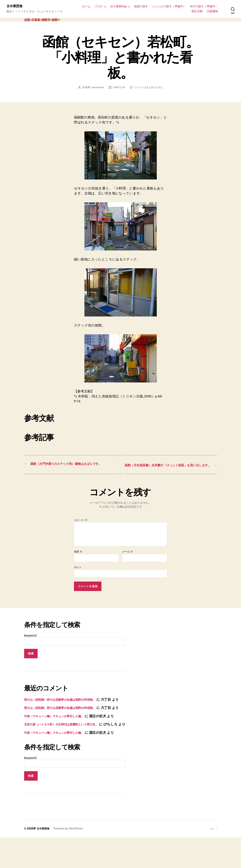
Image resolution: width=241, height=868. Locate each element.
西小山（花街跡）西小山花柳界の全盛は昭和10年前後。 (66, 704)
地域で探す (141, 7)
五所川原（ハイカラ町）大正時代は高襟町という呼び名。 (68, 744)
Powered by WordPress (70, 859)
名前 (78, 557)
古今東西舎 (16, 6)
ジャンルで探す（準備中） (169, 7)
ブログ (99, 7)
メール (128, 557)
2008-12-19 (118, 88)
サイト (78, 572)
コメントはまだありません (149, 88)
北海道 (36, 20)
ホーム (86, 7)
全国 (27, 20)
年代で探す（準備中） (204, 7)
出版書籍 (212, 11)
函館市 (46, 20)
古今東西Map (118, 7)
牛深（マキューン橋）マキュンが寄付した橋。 (60, 731)
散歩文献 (197, 11)
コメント (81, 525)
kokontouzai (96, 88)
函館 (55, 20)
